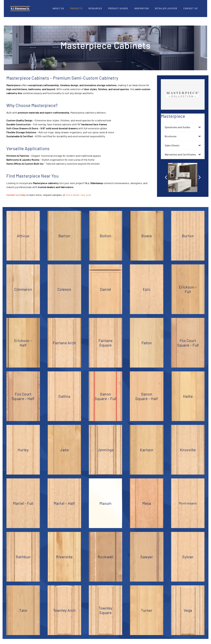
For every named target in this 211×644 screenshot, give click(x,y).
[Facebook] (184, 13)
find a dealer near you (78, 195)
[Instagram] (189, 13)
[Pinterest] (200, 13)
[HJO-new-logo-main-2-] (28, 9)
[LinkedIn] (194, 13)
